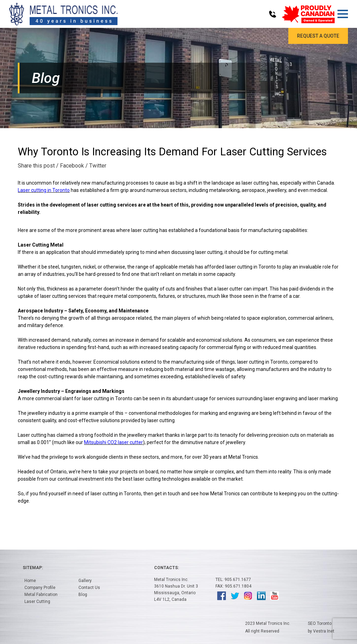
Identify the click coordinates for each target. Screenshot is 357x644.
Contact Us (89, 588)
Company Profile (40, 588)
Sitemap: (33, 568)
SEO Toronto (320, 623)
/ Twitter (96, 166)
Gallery (85, 581)
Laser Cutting (37, 602)
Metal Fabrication (41, 595)
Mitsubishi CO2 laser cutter (113, 442)
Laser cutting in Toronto (44, 190)
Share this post (36, 166)
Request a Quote (318, 36)
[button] (343, 14)
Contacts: (166, 568)
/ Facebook (70, 166)
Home (30, 581)
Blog (83, 595)
